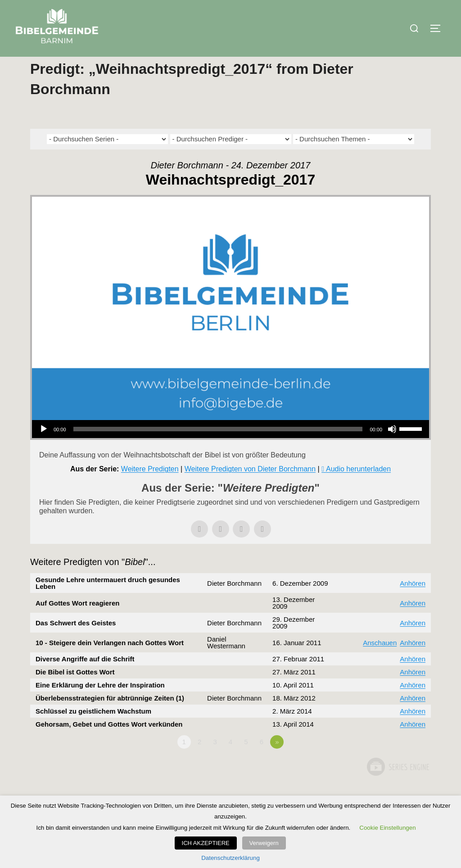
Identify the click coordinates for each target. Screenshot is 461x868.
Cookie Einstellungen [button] (387, 830)
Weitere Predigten (150, 487)
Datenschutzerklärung (230, 858)
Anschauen (380, 660)
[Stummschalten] (392, 447)
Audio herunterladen (358, 487)
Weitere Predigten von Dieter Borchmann (250, 487)
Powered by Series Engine (398, 785)
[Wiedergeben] (44, 447)
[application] (230, 447)
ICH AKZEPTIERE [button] (208, 844)
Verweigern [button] (264, 844)
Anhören (413, 601)
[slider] (218, 447)
